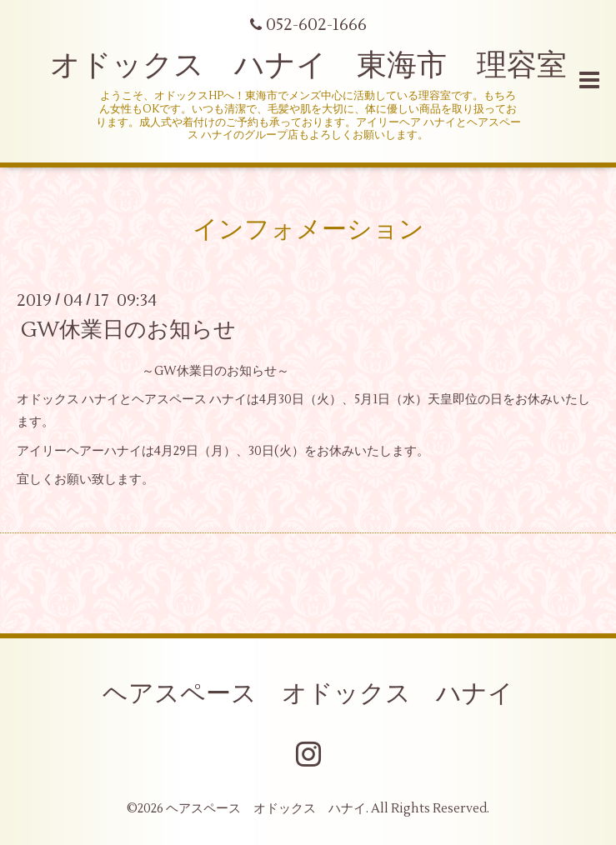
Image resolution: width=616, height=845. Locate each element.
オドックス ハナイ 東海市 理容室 (308, 66)
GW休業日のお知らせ (128, 330)
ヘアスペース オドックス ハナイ (308, 694)
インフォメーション (308, 230)
